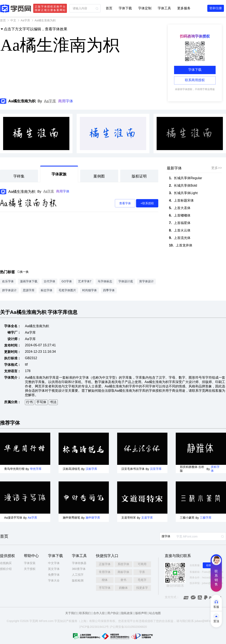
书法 (53, 402)
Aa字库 (25, 20)
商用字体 (66, 101)
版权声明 (141, 613)
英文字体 (54, 569)
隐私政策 (127, 613)
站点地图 (155, 613)
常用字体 (105, 572)
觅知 (60, 621)
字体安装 (30, 563)
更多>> (217, 168)
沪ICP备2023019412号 (94, 627)
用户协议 (113, 613)
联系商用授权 (195, 80)
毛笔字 (142, 580)
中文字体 (54, 563)
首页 (109, 8)
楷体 (105, 580)
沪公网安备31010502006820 (128, 627)
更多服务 (184, 8)
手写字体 (105, 588)
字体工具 (164, 8)
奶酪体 (123, 588)
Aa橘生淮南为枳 (22, 192)
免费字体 (54, 575)
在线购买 (6, 563)
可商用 (142, 564)
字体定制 (145, 8)
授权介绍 (6, 569)
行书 (29, 402)
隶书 (123, 580)
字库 (142, 572)
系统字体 (123, 564)
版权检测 (78, 580)
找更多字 (142, 588)
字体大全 (54, 580)
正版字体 (105, 564)
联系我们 (85, 613)
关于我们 (71, 613)
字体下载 (125, 8)
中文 (13, 20)
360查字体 (79, 569)
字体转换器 (79, 563)
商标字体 (123, 572)
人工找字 (78, 575)
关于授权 (30, 569)
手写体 (41, 402)
